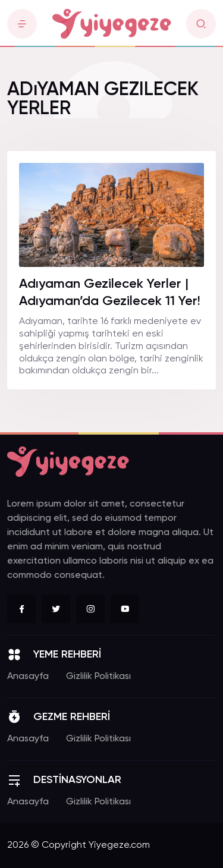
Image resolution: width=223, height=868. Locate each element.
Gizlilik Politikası (98, 677)
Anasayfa (28, 677)
